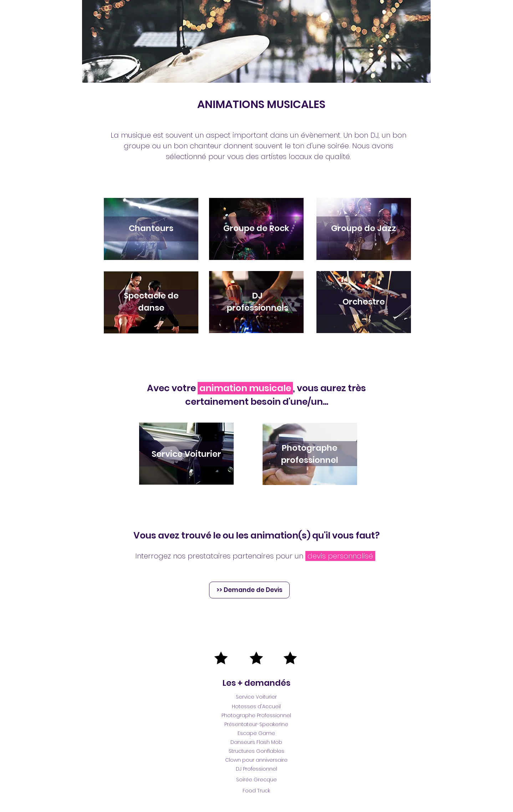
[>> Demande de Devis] (249, 590)
